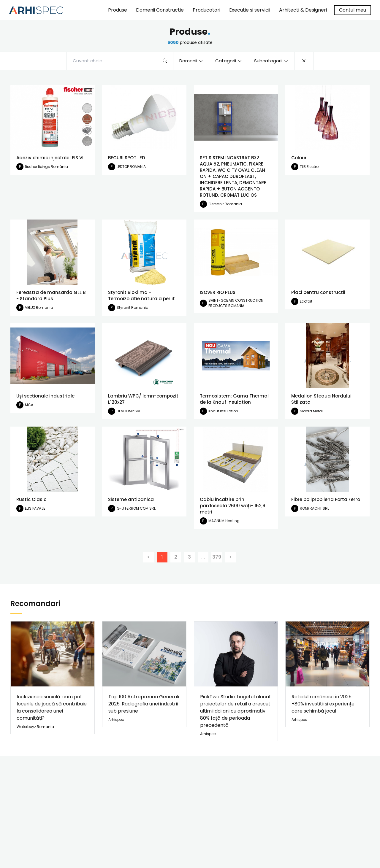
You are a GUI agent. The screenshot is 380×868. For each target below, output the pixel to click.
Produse (118, 10)
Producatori (206, 10)
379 (217, 557)
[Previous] (148, 557)
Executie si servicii (250, 10)
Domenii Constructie (160, 10)
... (203, 557)
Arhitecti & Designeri (303, 10)
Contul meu (353, 10)
